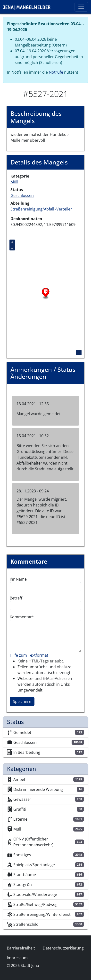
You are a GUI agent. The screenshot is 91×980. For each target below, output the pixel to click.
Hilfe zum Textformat (29, 655)
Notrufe (56, 72)
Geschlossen (22, 195)
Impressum (17, 958)
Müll (14, 182)
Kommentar (21, 617)
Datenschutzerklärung (63, 948)
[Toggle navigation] (81, 7)
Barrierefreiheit (21, 948)
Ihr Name (18, 579)
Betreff (16, 598)
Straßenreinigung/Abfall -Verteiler (41, 209)
